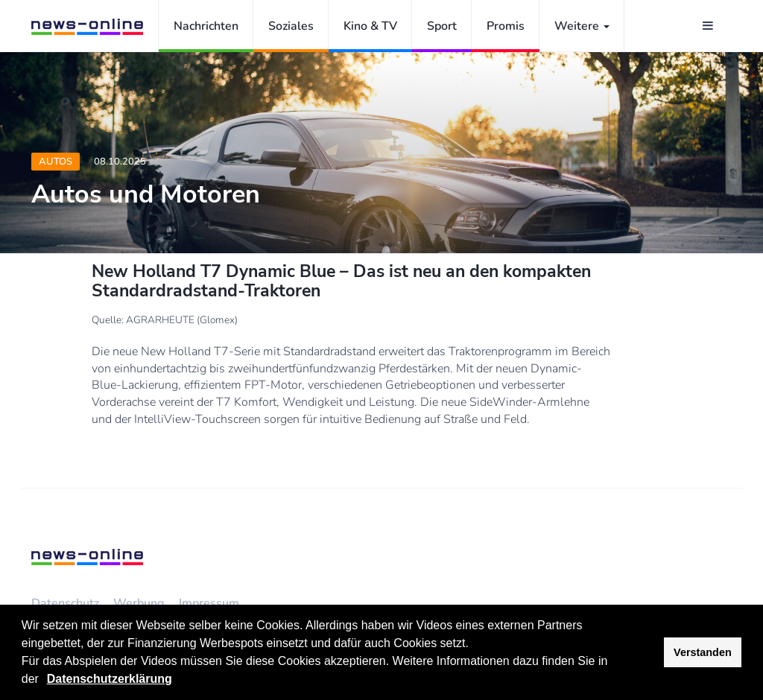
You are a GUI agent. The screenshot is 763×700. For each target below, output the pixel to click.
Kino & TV (370, 26)
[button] (44, 681)
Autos (56, 162)
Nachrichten (206, 26)
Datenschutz (65, 603)
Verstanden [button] (703, 652)
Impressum (209, 603)
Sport (442, 26)
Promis (506, 26)
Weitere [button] (582, 26)
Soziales (291, 26)
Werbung (139, 603)
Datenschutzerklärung (110, 679)
